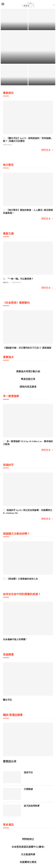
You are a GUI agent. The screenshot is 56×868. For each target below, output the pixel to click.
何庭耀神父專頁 (28, 862)
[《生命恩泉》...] (14, 75)
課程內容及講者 (28, 387)
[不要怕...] (14, 20)
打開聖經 (28, 789)
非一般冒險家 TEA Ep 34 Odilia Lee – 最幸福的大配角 (28, 443)
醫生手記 (7, 700)
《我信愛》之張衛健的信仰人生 (20, 579)
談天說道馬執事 (32, 806)
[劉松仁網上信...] (42, 75)
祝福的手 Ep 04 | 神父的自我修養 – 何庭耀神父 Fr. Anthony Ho (28, 512)
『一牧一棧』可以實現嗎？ (18, 279)
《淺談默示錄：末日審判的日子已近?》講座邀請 (27, 348)
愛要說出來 (10, 761)
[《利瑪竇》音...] (28, 47)
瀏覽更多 (47, 150)
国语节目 (28, 773)
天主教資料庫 (28, 854)
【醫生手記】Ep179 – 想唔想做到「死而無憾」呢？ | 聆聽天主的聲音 (28, 140)
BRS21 (6, 282)
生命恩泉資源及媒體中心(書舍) (28, 847)
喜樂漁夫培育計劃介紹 (28, 371)
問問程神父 (28, 839)
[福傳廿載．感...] (42, 20)
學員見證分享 (28, 379)
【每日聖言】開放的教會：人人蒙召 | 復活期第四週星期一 (28, 211)
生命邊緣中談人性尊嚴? (15, 639)
